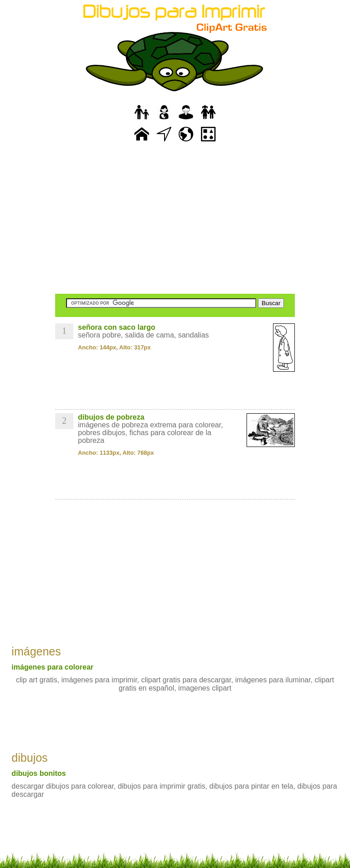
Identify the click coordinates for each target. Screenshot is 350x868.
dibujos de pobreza (111, 417)
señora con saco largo (117, 327)
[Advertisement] (175, 219)
